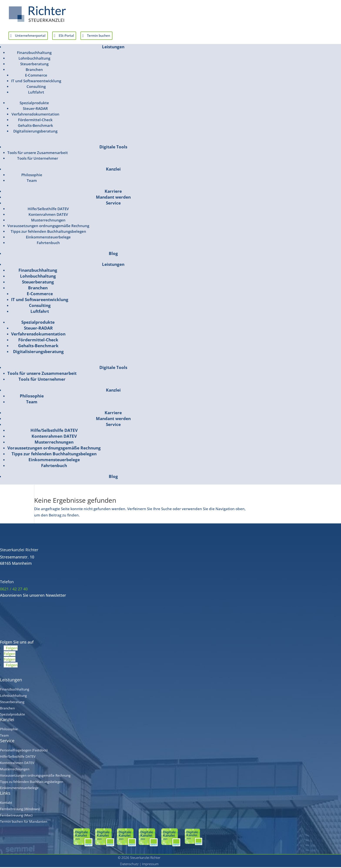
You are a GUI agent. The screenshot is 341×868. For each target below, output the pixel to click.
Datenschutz (129, 865)
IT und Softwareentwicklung (36, 82)
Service (113, 204)
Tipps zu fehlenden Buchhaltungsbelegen (32, 783)
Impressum (150, 865)
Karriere (113, 192)
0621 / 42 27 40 (14, 590)
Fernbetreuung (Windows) (20, 810)
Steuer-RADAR (35, 110)
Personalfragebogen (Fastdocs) (24, 751)
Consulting (36, 88)
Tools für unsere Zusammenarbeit (38, 154)
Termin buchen (112, 36)
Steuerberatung (34, 65)
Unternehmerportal (34, 36)
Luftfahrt (36, 93)
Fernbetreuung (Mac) (16, 816)
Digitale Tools (113, 148)
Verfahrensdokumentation (35, 115)
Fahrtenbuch (48, 244)
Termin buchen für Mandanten (24, 823)
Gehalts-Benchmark (35, 127)
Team (32, 182)
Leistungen (113, 48)
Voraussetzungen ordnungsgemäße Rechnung (48, 227)
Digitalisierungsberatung (35, 132)
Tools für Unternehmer (38, 159)
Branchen (34, 71)
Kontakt (6, 804)
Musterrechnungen (48, 221)
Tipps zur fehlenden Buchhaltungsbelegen (48, 232)
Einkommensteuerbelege (48, 238)
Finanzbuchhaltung (34, 54)
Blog (113, 255)
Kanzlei (113, 170)
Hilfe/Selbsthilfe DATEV (48, 210)
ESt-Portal (75, 36)
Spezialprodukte (34, 104)
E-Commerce (36, 76)
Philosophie (32, 176)
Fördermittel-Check (35, 121)
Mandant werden (113, 198)
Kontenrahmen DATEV (48, 215)
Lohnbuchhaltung (34, 59)
